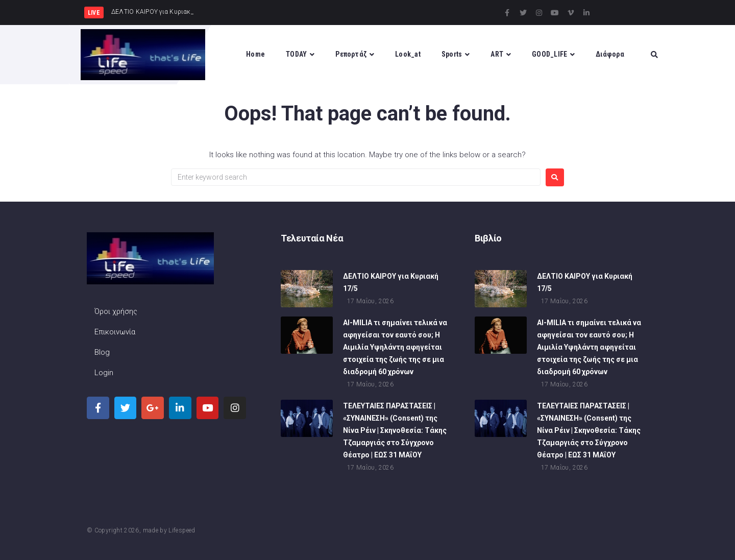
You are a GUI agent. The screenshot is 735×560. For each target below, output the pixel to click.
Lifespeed (182, 530)
